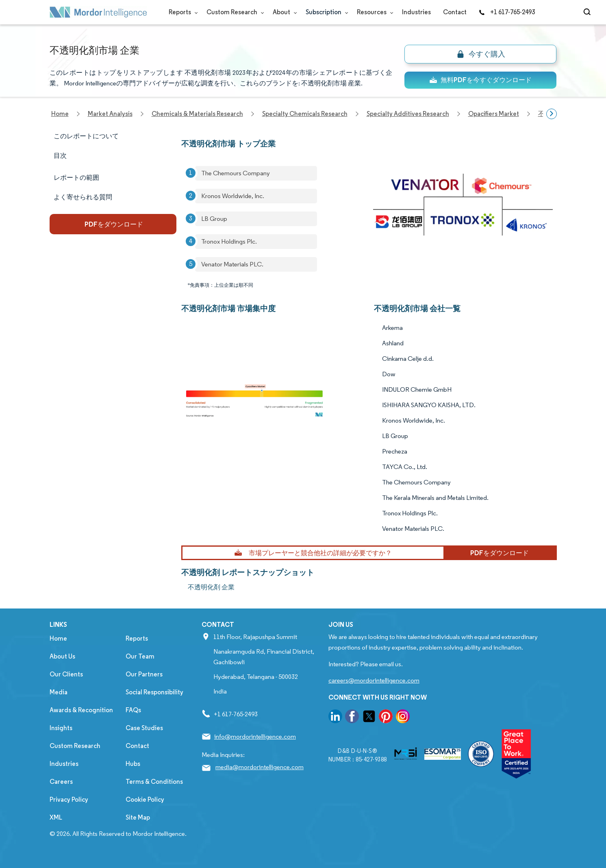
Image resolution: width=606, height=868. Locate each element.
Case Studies (144, 728)
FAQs (133, 710)
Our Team (140, 656)
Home (58, 638)
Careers (61, 782)
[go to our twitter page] (369, 718)
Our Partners (144, 674)
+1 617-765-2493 (507, 12)
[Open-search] (588, 12)
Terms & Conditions (154, 782)
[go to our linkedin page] (335, 718)
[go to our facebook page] (352, 718)
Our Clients (66, 674)
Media (59, 692)
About (283, 12)
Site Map (138, 817)
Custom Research (233, 12)
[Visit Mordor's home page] (98, 12)
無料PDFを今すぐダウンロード (480, 80)
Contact (455, 12)
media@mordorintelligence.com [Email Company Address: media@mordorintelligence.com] (260, 767)
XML (56, 817)
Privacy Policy (69, 799)
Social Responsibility (154, 692)
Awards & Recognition (81, 710)
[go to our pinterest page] (386, 718)
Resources (373, 12)
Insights (61, 728)
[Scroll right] (552, 114)
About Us (62, 656)
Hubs (133, 764)
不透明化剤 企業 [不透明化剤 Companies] (211, 587)
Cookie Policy (145, 799)
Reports (181, 12)
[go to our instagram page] (403, 718)
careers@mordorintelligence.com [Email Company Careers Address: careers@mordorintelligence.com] (374, 680)
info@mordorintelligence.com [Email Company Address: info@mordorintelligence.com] (255, 736)
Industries (416, 12)
